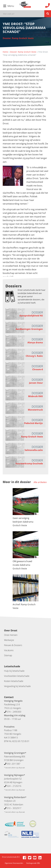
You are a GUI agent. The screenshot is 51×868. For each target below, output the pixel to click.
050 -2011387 (14, 764)
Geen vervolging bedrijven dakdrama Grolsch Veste (23, 522)
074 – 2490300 (14, 712)
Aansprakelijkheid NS (31, 316)
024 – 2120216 (14, 786)
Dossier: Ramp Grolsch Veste (18, 38)
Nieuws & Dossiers (13, 645)
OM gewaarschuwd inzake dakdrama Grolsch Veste (22, 565)
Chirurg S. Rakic (34, 356)
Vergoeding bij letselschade (17, 686)
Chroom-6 (38, 369)
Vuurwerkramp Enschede (29, 464)
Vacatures (9, 650)
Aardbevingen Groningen (29, 329)
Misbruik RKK (35, 396)
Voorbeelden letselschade (17, 676)
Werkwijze (9, 640)
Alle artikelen (40, 482)
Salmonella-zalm (34, 450)
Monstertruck (35, 410)
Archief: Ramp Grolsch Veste (24, 606)
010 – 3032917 (14, 808)
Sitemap (8, 655)
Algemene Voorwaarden (14, 863)
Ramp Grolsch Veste (32, 437)
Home (5, 52)
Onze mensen (11, 635)
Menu (9, 6)
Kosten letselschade (14, 681)
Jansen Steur (36, 383)
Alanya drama (35, 342)
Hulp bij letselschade (14, 671)
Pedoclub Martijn (34, 423)
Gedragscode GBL (33, 863)
